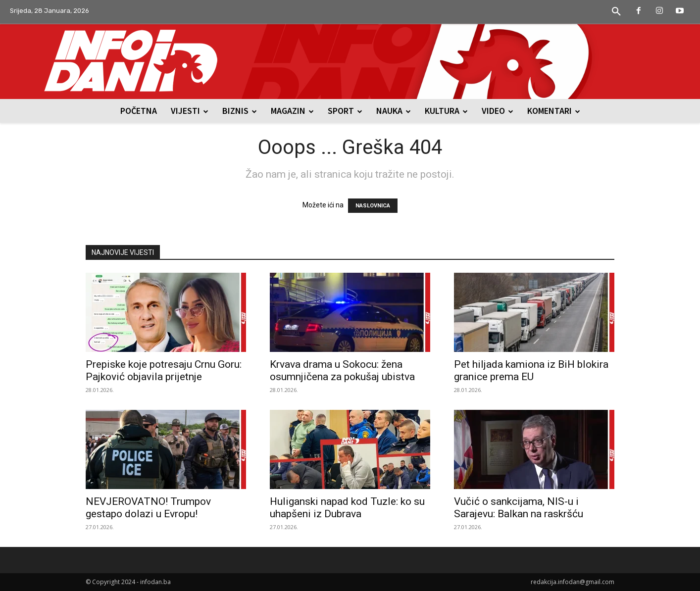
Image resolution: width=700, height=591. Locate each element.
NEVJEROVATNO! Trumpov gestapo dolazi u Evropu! (148, 508)
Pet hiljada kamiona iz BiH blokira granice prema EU (531, 370)
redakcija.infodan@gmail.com (573, 582)
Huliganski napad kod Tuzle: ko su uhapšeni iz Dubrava (347, 508)
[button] (616, 12)
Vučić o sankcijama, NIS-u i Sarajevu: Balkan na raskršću (519, 508)
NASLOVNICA (373, 206)
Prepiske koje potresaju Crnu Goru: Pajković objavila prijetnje (164, 370)
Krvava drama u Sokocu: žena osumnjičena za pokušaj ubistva (342, 370)
